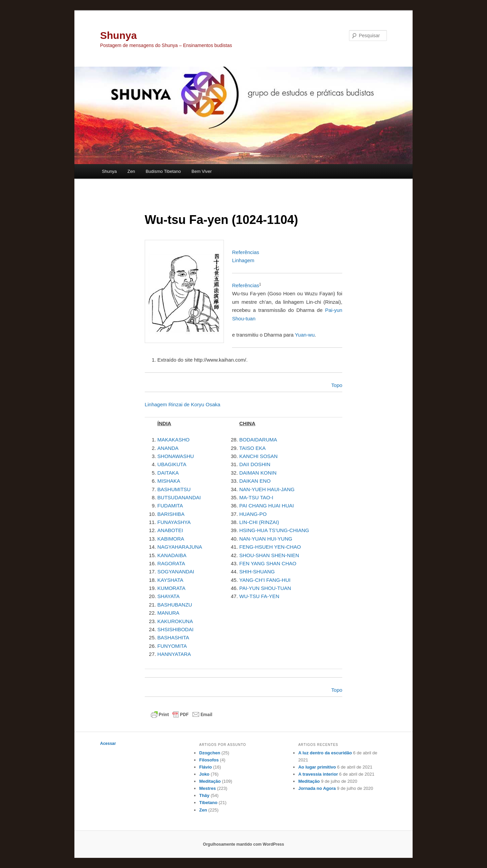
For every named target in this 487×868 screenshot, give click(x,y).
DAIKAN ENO (255, 481)
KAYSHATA (170, 580)
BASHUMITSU (174, 489)
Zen (131, 171)
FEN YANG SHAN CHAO (268, 563)
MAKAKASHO (173, 440)
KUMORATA (171, 588)
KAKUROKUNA (175, 621)
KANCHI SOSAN (259, 456)
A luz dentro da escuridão (325, 753)
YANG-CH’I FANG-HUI (265, 580)
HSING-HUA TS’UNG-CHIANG (274, 530)
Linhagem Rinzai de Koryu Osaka (182, 404)
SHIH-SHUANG (257, 572)
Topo (337, 385)
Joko (204, 774)
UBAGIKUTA (172, 464)
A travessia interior (318, 774)
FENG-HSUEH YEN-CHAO (270, 547)
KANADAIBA (172, 555)
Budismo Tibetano (163, 171)
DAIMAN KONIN (258, 473)
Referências (246, 252)
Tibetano (208, 803)
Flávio (206, 767)
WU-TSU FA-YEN (259, 596)
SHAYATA (168, 596)
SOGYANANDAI (176, 572)
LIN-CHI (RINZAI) (259, 522)
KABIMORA (171, 539)
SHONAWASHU (176, 456)
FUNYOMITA (172, 646)
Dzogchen (210, 753)
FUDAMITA (170, 506)
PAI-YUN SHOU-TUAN (265, 588)
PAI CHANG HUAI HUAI (267, 506)
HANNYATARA (174, 654)
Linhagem (243, 260)
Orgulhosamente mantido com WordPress (243, 844)
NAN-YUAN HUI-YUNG (266, 539)
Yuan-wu (305, 335)
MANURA (168, 613)
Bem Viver (202, 171)
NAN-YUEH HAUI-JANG (267, 489)
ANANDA (168, 448)
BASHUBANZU (175, 605)
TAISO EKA (253, 448)
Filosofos (209, 760)
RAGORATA (171, 563)
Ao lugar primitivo (317, 767)
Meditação (210, 781)
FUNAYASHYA (174, 522)
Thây (204, 795)
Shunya (118, 35)
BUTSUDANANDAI (179, 497)
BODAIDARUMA (258, 440)
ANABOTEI (170, 530)
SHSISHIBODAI (175, 629)
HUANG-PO (253, 514)
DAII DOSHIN (255, 464)
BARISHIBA (171, 514)
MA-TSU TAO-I (256, 497)
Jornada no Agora (317, 788)
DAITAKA (168, 473)
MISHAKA (169, 481)
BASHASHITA (173, 637)
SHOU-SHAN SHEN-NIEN (269, 555)
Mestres (207, 788)
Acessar (108, 744)
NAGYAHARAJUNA (180, 547)
